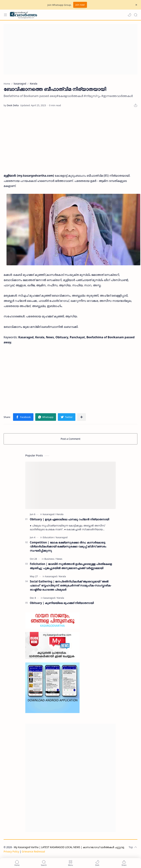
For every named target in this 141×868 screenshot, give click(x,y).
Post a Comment (71, 439)
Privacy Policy (11, 851)
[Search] (136, 15)
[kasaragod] (49, 514)
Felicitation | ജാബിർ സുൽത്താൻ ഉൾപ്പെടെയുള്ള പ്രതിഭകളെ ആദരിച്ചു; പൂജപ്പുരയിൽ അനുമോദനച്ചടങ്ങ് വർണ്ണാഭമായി (71, 566)
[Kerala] (60, 514)
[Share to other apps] (82, 417)
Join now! (80, 5)
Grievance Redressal (33, 851)
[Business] (50, 559)
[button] (129, 15)
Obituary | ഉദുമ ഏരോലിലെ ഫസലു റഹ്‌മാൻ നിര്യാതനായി (69, 519)
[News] (59, 559)
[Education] (49, 537)
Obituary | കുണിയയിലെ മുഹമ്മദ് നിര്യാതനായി (62, 603)
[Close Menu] (136, 5)
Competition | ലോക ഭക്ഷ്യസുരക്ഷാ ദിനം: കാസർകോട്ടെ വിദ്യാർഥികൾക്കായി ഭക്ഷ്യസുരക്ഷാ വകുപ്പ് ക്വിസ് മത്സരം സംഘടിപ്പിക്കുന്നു (68, 547)
